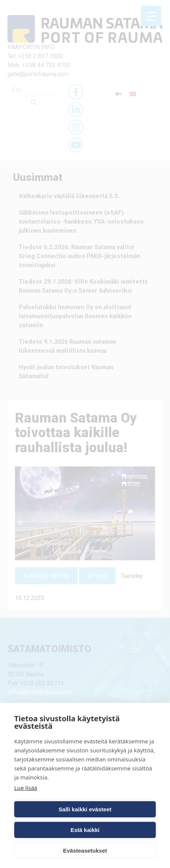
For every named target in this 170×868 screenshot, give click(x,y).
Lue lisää (26, 788)
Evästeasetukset (85, 851)
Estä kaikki (85, 830)
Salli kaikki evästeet (85, 809)
